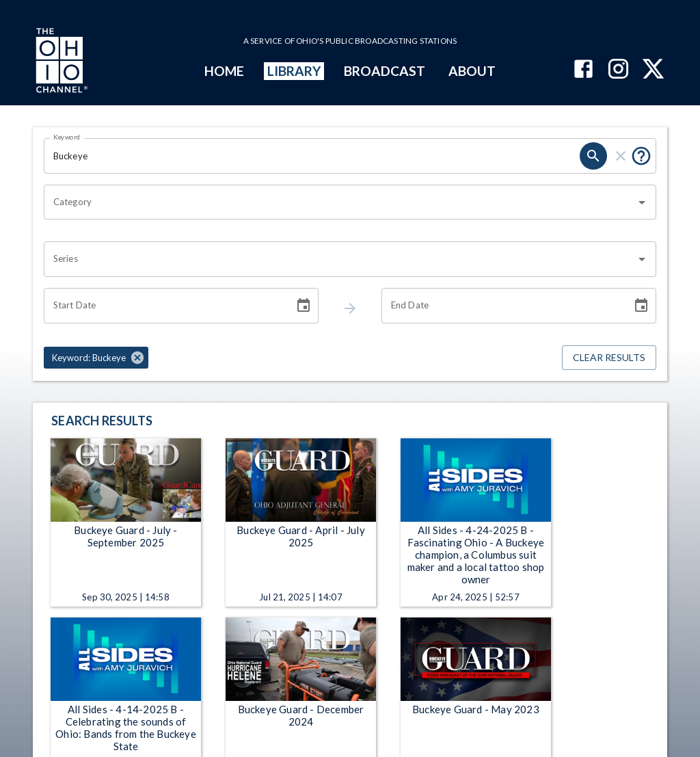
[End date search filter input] (502, 306)
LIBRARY (294, 71)
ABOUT (472, 71)
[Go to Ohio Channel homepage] (60, 62)
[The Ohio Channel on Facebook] (583, 70)
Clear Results (609, 358)
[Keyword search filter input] (312, 156)
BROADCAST (385, 71)
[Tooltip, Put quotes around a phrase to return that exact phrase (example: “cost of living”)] (641, 156)
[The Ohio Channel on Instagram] (618, 70)
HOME (224, 71)
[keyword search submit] (593, 156)
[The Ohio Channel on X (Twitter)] (653, 70)
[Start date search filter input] (164, 306)
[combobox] (340, 202)
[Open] (642, 202)
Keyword (67, 137)
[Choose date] (304, 306)
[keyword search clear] (621, 156)
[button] (96, 358)
